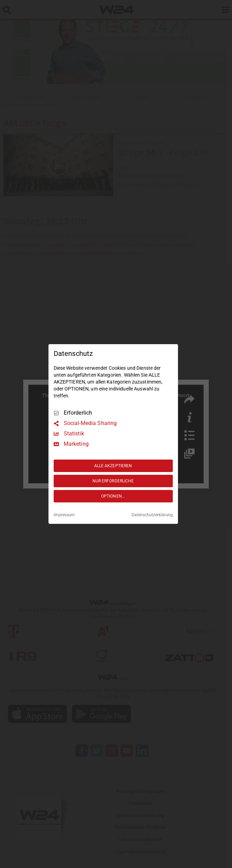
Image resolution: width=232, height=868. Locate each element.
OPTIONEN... (113, 496)
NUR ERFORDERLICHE (113, 481)
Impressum (64, 515)
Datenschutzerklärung (152, 515)
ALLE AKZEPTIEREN (113, 466)
